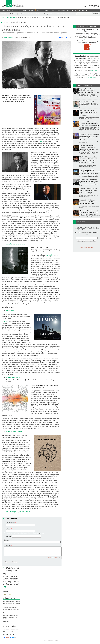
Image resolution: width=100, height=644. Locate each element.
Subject (7, 540)
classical (31, 10)
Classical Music (10, 18)
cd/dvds (81, 10)
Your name (10, 523)
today (3, 10)
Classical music (15, 629)
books (88, 10)
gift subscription (92, 77)
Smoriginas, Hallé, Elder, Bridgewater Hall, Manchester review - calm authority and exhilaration (88, 113)
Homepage (8, 536)
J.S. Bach (49, 255)
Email (8, 529)
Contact (46, 641)
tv (68, 10)
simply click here (94, 70)
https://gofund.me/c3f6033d (87, 39)
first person (48, 14)
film (25, 10)
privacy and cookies (53, 641)
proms (38, 14)
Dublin (40, 142)
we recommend (61, 14)
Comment (7, 546)
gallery (22, 14)
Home (3, 18)
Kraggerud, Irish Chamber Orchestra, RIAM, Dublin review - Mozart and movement (89, 202)
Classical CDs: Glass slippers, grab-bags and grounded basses (89, 180)
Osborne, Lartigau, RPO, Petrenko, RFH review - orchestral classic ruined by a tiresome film (90, 172)
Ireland (13, 631)
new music (11, 10)
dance (54, 10)
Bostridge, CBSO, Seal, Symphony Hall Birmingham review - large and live (12, 603)
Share (62, 37)
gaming (74, 10)
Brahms (5, 321)
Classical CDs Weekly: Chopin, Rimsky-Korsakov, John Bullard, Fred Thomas (11, 617)
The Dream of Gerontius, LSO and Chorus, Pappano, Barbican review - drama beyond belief (89, 212)
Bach (5, 631)
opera (19, 10)
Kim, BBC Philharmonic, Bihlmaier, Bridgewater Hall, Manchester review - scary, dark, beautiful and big (89, 148)
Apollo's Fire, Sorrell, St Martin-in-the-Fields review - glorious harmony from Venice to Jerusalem (89, 137)
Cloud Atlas (6, 622)
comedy (47, 10)
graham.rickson (8, 37)
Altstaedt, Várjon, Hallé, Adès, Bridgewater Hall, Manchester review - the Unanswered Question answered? (89, 191)
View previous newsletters (87, 248)
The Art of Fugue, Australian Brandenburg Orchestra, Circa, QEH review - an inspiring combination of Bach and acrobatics (89, 160)
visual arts (61, 10)
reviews (4, 14)
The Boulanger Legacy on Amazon (18, 512)
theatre (39, 10)
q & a (30, 14)
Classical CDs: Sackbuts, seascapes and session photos (88, 102)
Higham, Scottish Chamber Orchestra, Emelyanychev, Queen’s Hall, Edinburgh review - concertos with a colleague (89, 92)
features (13, 14)
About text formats (53, 558)
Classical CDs (7, 629)
